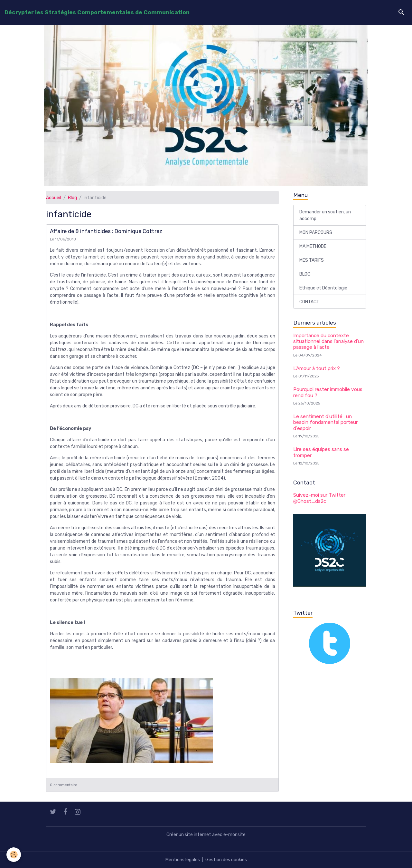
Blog (72, 198)
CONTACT (309, 302)
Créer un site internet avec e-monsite (206, 835)
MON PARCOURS (316, 233)
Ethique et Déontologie (323, 288)
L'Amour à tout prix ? (317, 368)
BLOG (305, 274)
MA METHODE (313, 246)
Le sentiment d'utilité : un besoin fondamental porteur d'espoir (325, 422)
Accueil (54, 198)
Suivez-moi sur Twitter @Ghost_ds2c (319, 498)
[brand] (97, 12)
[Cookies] (14, 855)
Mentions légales (183, 860)
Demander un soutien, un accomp (325, 215)
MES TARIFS (312, 260)
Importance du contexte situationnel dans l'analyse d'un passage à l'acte (328, 341)
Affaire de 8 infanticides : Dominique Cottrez (106, 231)
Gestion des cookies (226, 860)
